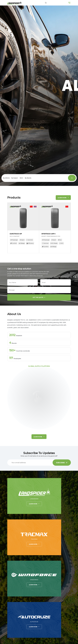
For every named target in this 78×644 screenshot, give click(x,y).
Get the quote (39, 297)
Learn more (34, 504)
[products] (72, 178)
